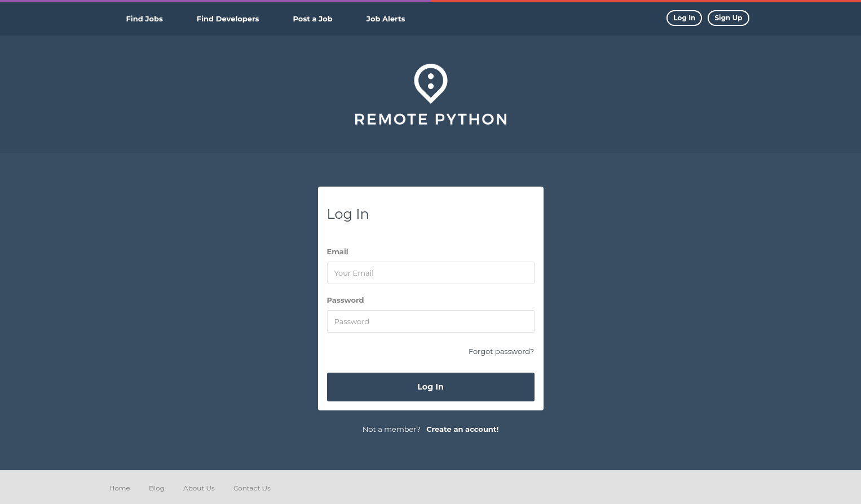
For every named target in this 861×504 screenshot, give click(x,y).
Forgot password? (502, 351)
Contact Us (252, 488)
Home (120, 488)
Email (338, 251)
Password (346, 300)
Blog (157, 488)
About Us (199, 488)
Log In (430, 387)
